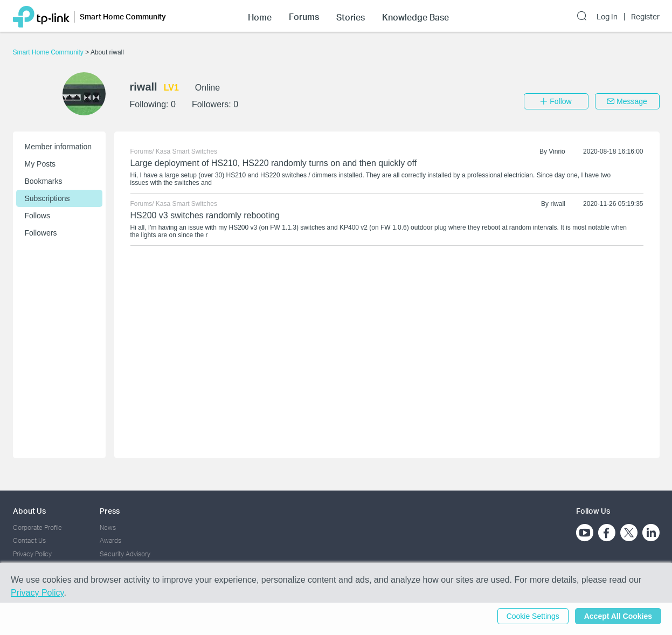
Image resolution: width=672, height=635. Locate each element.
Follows (37, 216)
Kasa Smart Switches (186, 151)
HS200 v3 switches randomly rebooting (205, 215)
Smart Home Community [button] (123, 16)
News (108, 527)
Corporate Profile (37, 527)
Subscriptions (47, 198)
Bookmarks (44, 181)
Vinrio (557, 151)
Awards (110, 540)
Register (645, 17)
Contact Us (29, 540)
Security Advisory (125, 554)
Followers (41, 233)
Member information (58, 147)
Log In (607, 17)
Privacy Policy (32, 554)
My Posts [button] (40, 164)
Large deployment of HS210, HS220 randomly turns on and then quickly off (274, 163)
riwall (557, 204)
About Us (29, 511)
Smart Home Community (49, 52)
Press (110, 511)
